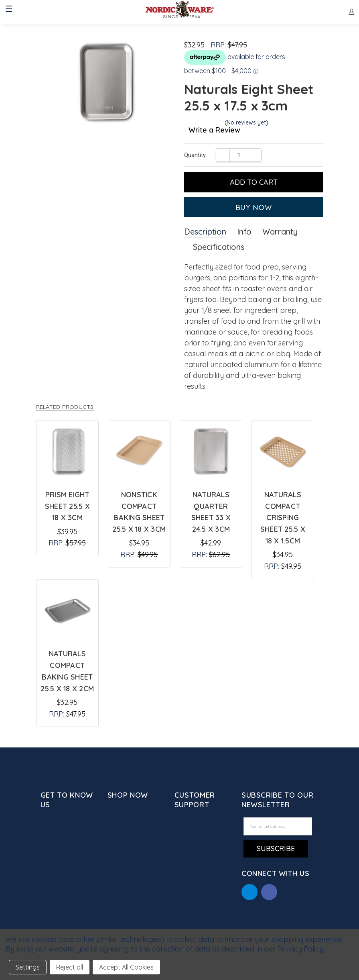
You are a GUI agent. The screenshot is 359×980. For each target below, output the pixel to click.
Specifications (219, 247)
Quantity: (196, 155)
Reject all (70, 967)
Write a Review (214, 130)
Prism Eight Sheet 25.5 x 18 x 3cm (67, 506)
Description (205, 232)
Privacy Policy (300, 949)
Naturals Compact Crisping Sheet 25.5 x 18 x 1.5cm (283, 518)
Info (244, 232)
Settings (28, 967)
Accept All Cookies (126, 967)
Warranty (280, 232)
